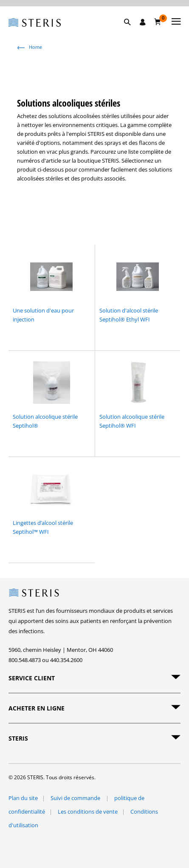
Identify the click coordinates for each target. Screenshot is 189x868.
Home (35, 47)
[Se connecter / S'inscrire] (143, 22)
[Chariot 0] (158, 22)
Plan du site (23, 798)
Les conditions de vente (88, 812)
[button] (132, 32)
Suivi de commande (76, 798)
